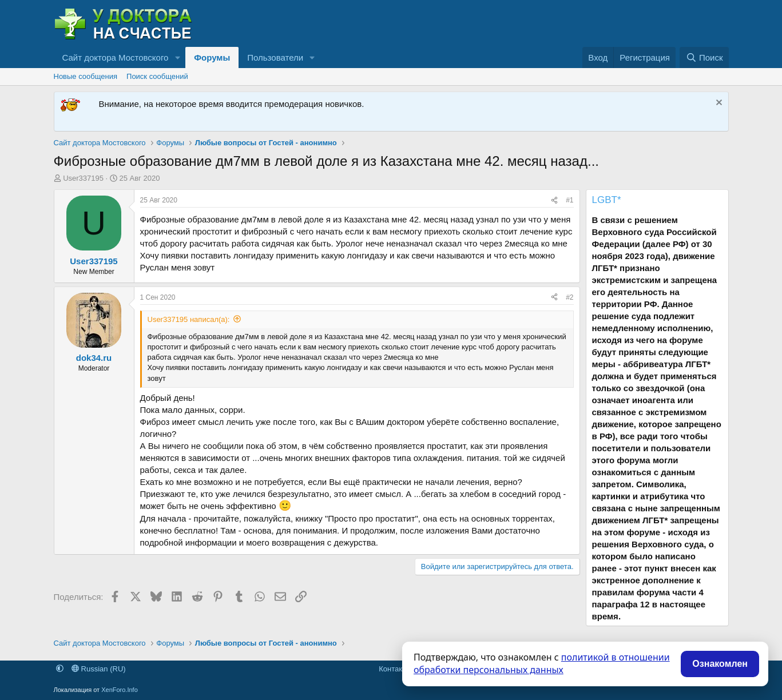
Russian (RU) (99, 669)
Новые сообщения (86, 76)
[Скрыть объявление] (718, 104)
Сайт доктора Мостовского (116, 57)
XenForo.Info (120, 690)
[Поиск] (704, 57)
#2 (569, 297)
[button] (177, 57)
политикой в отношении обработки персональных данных (542, 663)
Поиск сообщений (157, 76)
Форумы (212, 57)
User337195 (83, 178)
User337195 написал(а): (189, 319)
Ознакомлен (720, 664)
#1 (569, 200)
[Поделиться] (554, 200)
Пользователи (275, 57)
